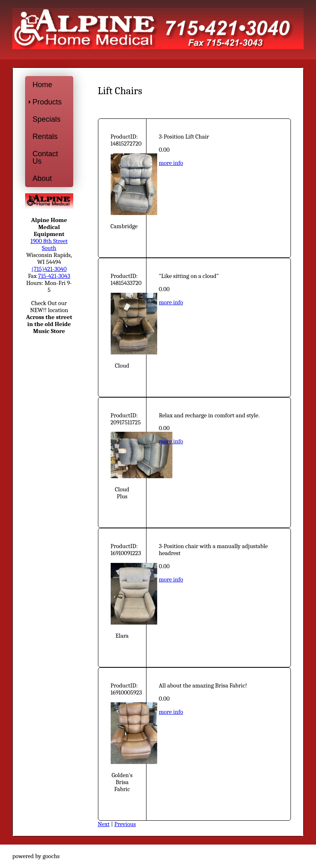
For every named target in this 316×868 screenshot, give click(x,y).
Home (42, 85)
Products (47, 102)
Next (104, 824)
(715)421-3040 (49, 269)
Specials (46, 119)
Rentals (45, 137)
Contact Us (45, 157)
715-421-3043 (54, 276)
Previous (125, 824)
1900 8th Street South (49, 245)
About (42, 178)
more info (171, 163)
